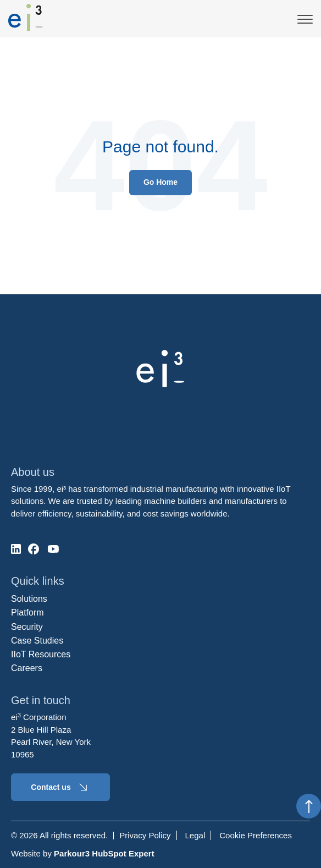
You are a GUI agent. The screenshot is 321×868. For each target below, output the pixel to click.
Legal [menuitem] (195, 835)
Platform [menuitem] (27, 612)
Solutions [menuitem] (29, 599)
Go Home (160, 182)
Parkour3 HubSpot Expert (104, 853)
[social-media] (16, 549)
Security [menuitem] (27, 627)
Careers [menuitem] (27, 668)
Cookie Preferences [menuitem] (256, 835)
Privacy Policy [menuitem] (145, 835)
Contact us (60, 787)
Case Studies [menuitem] (37, 641)
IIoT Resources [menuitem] (41, 654)
